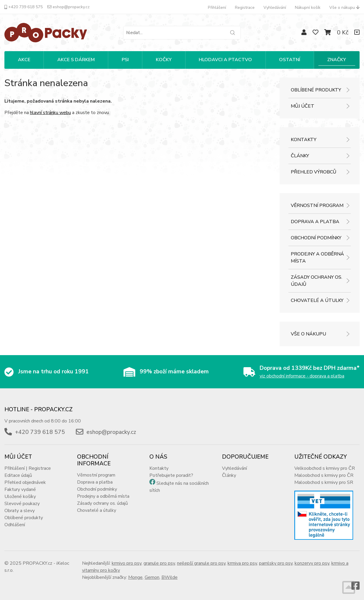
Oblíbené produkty (316, 90)
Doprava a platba (315, 222)
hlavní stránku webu (50, 113)
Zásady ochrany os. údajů (317, 281)
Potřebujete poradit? (171, 475)
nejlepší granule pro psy (201, 563)
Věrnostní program (317, 205)
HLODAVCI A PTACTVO (225, 60)
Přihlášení (217, 7)
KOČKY (164, 60)
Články (300, 156)
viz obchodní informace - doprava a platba (302, 376)
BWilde (170, 577)
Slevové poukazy (22, 504)
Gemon (152, 577)
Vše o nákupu (344, 7)
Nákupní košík (308, 7)
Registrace (245, 7)
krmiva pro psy (242, 563)
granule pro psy (159, 563)
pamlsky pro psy (276, 563)
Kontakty (304, 140)
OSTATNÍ (290, 60)
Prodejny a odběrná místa (317, 258)
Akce (24, 60)
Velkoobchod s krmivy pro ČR (325, 468)
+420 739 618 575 (24, 7)
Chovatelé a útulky (317, 300)
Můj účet (303, 106)
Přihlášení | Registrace (28, 468)
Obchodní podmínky (316, 238)
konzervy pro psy (312, 563)
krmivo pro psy (127, 563)
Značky (337, 60)
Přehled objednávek (25, 482)
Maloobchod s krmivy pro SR (324, 482)
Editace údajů (18, 475)
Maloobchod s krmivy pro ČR (324, 475)
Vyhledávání (275, 7)
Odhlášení (15, 525)
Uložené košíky (20, 497)
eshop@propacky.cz (69, 7)
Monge (135, 577)
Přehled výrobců (314, 172)
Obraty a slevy (20, 511)
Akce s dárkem (76, 60)
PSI (125, 60)
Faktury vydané (20, 489)
